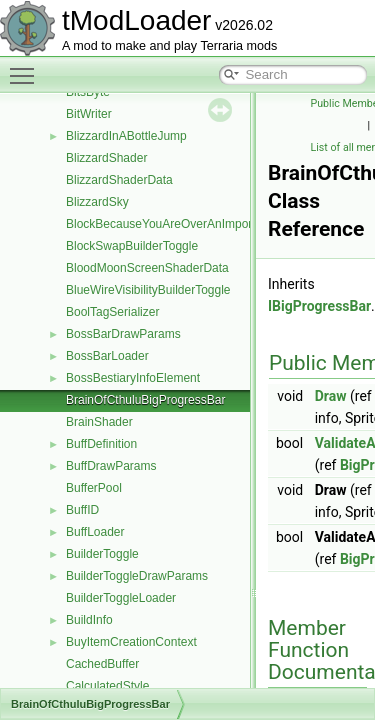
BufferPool (94, 488)
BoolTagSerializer (112, 312)
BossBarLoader (107, 356)
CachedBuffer (102, 664)
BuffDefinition (101, 444)
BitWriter (89, 114)
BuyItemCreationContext (131, 642)
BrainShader (99, 422)
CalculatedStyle (107, 686)
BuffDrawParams (111, 466)
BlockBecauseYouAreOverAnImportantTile (178, 224)
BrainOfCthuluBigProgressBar (145, 400)
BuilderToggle (102, 554)
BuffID (82, 510)
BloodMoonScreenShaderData (147, 268)
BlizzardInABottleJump (126, 136)
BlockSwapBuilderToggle (132, 246)
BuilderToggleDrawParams (137, 576)
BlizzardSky (97, 202)
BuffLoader (95, 532)
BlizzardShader (106, 158)
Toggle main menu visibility (27, 67)
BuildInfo (89, 620)
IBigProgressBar (319, 306)
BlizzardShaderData (119, 180)
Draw (331, 396)
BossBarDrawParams (123, 334)
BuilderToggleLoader (121, 598)
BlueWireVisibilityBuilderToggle (148, 290)
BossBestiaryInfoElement (133, 378)
